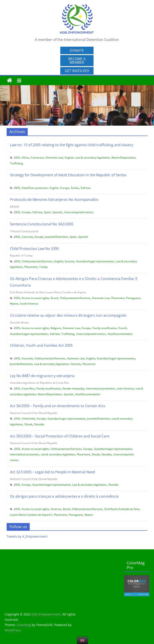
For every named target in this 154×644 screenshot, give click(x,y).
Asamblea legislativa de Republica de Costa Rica (40, 383)
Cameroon (37, 158)
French (123, 328)
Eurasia (70, 261)
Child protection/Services (37, 261)
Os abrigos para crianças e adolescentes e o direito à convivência (64, 496)
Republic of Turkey (21, 256)
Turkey (43, 267)
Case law (27, 237)
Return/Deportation (123, 158)
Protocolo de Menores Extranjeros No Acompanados (54, 199)
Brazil (54, 298)
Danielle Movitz (19, 323)
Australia (27, 358)
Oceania (76, 364)
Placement (31, 267)
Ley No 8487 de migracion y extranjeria (42, 376)
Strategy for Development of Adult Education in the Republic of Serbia (68, 175)
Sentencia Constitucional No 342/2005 (42, 224)
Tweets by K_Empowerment (27, 536)
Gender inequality (73, 388)
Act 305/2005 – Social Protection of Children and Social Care (60, 436)
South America (29, 304)
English (69, 158)
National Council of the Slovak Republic (34, 413)
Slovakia (39, 424)
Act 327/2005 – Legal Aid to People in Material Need (53, 472)
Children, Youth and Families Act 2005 (41, 345)
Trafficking (17, 163)
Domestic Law (54, 158)
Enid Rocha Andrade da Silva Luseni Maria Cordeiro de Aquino (48, 292)
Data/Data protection (35, 188)
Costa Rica (28, 388)
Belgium (56, 328)
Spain (47, 212)
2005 (17, 158)
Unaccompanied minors (79, 212)
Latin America (125, 388)
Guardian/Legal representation (95, 261)
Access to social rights (35, 298)
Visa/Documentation (120, 334)
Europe (65, 188)
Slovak (28, 424)
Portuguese (133, 298)
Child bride (28, 419)
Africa (25, 158)
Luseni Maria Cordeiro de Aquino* (31, 515)
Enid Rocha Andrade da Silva (122, 509)
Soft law (86, 188)
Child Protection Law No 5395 (34, 249)
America (56, 509)
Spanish (57, 212)
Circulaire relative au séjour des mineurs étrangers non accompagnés (68, 315)
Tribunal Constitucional (24, 231)
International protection (100, 388)
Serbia (75, 188)
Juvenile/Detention (57, 237)
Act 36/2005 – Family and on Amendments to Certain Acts (58, 406)
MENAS (15, 207)
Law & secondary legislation (93, 158)
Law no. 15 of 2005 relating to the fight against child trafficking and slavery (72, 145)
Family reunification (104, 328)
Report (14, 304)
